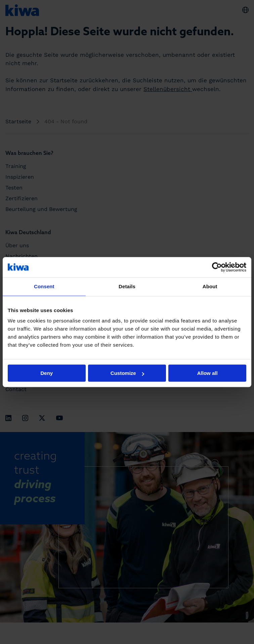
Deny (47, 373)
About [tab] (210, 286)
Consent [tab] (44, 286)
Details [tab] (127, 286)
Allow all (207, 373)
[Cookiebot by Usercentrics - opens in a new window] (217, 267)
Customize (127, 373)
